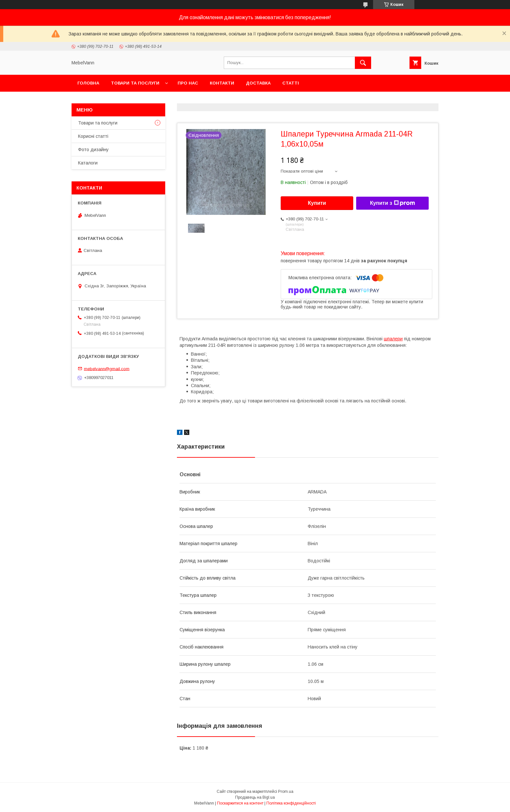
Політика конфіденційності (291, 803)
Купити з (392, 203)
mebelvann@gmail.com (107, 368)
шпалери (393, 339)
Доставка (258, 83)
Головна (88, 83)
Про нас (188, 83)
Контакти (222, 83)
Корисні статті (93, 136)
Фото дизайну (93, 150)
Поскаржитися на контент (240, 803)
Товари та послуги (135, 83)
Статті (291, 83)
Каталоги (88, 163)
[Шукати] (363, 63)
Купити (317, 203)
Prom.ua (286, 792)
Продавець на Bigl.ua (255, 797)
